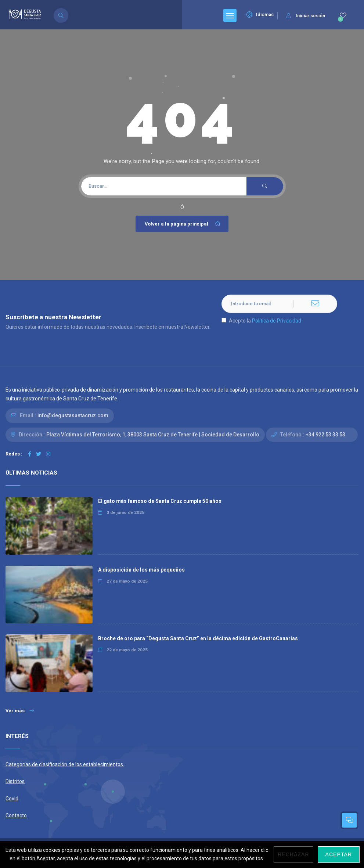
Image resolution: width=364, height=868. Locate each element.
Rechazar (293, 854)
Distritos (15, 781)
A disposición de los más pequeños (141, 570)
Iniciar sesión (306, 16)
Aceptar (339, 854)
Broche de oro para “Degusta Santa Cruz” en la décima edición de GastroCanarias (198, 638)
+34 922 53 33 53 (325, 435)
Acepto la (261, 321)
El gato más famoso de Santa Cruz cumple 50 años (160, 501)
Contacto (16, 815)
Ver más (20, 711)
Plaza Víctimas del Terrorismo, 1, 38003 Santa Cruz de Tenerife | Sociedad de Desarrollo (153, 435)
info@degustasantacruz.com (73, 415)
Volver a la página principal (183, 224)
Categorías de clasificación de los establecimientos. (65, 764)
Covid (12, 799)
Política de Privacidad (277, 321)
